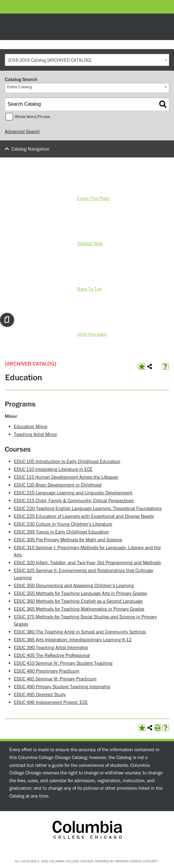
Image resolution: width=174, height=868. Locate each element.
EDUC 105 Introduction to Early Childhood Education (67, 462)
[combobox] (87, 60)
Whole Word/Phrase (32, 117)
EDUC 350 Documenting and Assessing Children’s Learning (74, 586)
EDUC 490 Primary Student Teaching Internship (62, 687)
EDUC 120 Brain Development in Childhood (58, 485)
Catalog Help (90, 244)
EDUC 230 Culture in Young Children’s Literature (63, 524)
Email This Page (93, 198)
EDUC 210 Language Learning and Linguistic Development (73, 493)
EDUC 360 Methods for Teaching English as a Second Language (78, 601)
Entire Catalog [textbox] (20, 87)
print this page (92, 334)
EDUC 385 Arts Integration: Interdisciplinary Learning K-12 (73, 640)
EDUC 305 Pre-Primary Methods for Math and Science (68, 540)
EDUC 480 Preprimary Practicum (47, 671)
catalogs (29, 861)
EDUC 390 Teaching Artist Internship (51, 648)
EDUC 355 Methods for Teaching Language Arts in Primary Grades (80, 593)
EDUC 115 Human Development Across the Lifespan (66, 477)
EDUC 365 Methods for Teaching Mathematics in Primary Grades (79, 609)
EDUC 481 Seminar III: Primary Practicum (55, 679)
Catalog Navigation (30, 149)
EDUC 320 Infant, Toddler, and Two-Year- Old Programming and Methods (87, 563)
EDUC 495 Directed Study (40, 695)
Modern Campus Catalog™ (137, 861)
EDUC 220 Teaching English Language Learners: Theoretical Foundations (88, 509)
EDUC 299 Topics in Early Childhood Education (61, 532)
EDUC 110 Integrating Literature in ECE (53, 469)
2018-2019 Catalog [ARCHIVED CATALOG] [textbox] (49, 60)
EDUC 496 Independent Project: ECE (51, 702)
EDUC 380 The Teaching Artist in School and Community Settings (80, 632)
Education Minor (31, 427)
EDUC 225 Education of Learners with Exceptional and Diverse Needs (84, 516)
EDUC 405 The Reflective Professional (52, 655)
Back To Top (90, 289)
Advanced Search (22, 132)
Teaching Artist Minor (35, 434)
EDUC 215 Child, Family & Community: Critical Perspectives (74, 501)
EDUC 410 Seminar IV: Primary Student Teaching (63, 663)
